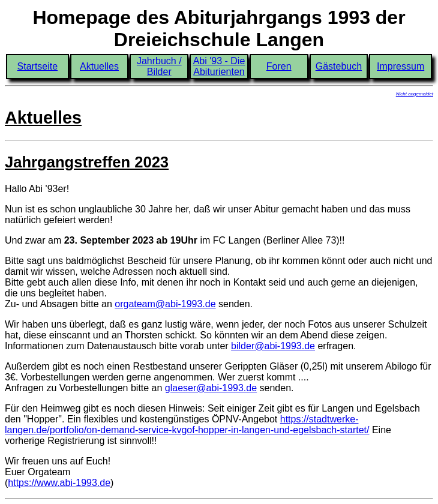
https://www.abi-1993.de (59, 483)
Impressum (400, 66)
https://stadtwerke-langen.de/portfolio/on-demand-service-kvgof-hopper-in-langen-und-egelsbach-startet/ (187, 424)
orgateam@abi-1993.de (165, 304)
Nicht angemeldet (415, 94)
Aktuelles (99, 66)
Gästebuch (339, 66)
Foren (279, 66)
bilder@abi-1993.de (273, 346)
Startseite (38, 66)
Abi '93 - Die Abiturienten (219, 66)
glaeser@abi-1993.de (211, 388)
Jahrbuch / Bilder (159, 66)
